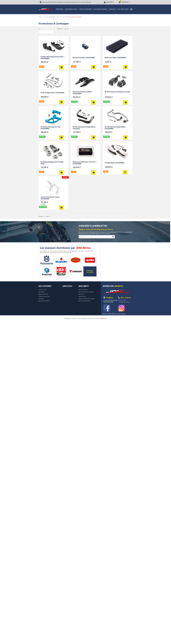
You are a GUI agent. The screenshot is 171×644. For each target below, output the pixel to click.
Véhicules (112, 9)
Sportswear (59, 9)
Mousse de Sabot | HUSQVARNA (115, 58)
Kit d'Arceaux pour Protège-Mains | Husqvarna (84, 128)
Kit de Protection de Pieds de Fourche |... (117, 93)
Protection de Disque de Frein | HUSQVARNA (51, 128)
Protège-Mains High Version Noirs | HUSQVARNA (52, 58)
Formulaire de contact (124, 302)
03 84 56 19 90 (122, 300)
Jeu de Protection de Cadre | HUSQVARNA (50, 198)
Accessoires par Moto (101, 9)
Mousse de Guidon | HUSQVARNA (84, 58)
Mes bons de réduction (84, 301)
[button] (131, 9)
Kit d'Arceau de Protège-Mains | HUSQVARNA (115, 128)
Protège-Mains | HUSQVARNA (115, 163)
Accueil (40, 17)
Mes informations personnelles (87, 299)
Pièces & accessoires (85, 9)
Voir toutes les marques (90, 271)
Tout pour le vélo (123, 9)
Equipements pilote (71, 9)
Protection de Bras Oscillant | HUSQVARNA (82, 93)
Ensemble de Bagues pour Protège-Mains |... (52, 163)
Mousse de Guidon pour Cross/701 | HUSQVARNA (84, 163)
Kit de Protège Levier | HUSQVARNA (52, 93)
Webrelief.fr (104, 319)
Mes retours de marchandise (86, 292)
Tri (39, 29)
